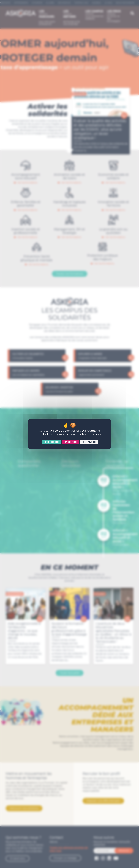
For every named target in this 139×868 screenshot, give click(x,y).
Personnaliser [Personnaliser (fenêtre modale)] (89, 442)
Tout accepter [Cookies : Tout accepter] (51, 442)
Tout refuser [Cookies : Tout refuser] (70, 442)
